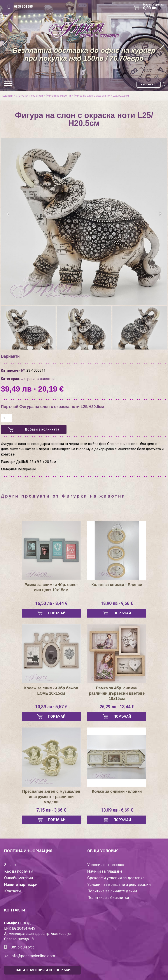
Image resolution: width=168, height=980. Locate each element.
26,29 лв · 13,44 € (117, 707)
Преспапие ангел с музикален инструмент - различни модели (51, 797)
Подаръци (7, 96)
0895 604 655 (23, 7)
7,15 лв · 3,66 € (51, 810)
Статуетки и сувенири (29, 96)
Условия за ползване (106, 865)
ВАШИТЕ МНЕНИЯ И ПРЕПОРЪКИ (42, 970)
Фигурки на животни (58, 96)
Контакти (12, 891)
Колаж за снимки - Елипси (117, 585)
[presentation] (8, 214)
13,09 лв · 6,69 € (117, 810)
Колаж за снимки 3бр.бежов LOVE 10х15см (51, 691)
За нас (10, 865)
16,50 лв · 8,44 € (51, 603)
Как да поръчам (19, 871)
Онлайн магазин (19, 878)
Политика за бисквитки (108, 898)
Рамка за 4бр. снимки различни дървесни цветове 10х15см (117, 693)
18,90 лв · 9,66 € (117, 603)
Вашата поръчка (155, 7)
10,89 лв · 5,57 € (51, 707)
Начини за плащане (105, 871)
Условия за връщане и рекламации (119, 884)
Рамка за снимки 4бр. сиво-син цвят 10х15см (51, 587)
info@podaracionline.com (33, 956)
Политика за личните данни (112, 891)
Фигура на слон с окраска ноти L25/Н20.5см (101, 96)
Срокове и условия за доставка (116, 878)
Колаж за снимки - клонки (117, 791)
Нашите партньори (21, 884)
